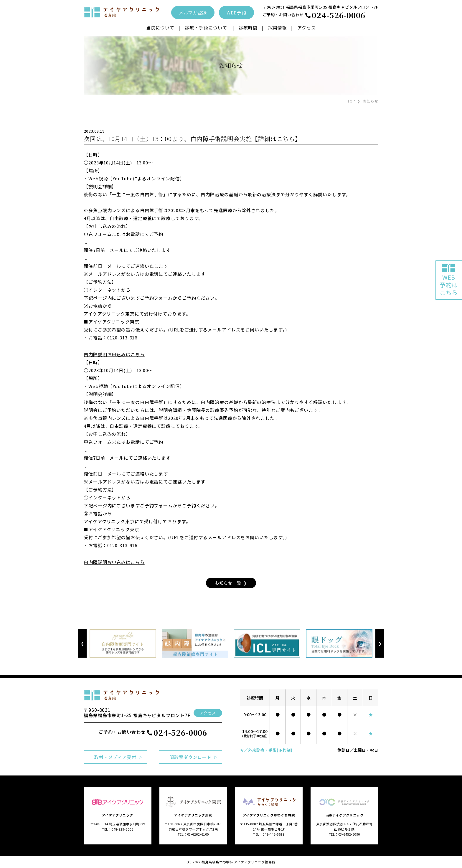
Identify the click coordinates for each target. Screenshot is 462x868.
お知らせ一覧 (228, 583)
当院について (160, 28)
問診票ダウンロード (190, 757)
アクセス (307, 28)
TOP (351, 101)
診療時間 (248, 28)
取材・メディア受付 (115, 757)
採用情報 (278, 28)
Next (380, 644)
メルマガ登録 (193, 13)
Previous (82, 644)
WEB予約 (236, 13)
